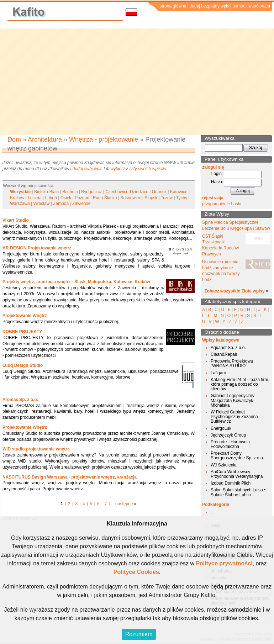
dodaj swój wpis (88, 169)
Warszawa (20, 204)
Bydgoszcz (91, 192)
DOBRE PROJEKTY (22, 332)
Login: (217, 174)
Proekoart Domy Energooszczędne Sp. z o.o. (237, 456)
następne (124, 504)
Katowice (179, 192)
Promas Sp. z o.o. (20, 400)
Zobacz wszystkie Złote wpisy (234, 291)
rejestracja (213, 198)
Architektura (45, 139)
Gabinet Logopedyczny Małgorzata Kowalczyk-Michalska (233, 400)
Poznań (82, 198)
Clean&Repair (224, 354)
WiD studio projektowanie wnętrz (36, 449)
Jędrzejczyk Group (228, 435)
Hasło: (217, 182)
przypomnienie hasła (222, 204)
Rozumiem (139, 634)
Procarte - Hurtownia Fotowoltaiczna (230, 444)
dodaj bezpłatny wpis (209, 6)
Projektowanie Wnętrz (25, 316)
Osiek (66, 198)
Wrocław (42, 204)
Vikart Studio (16, 220)
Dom (14, 139)
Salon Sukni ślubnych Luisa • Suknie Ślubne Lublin (238, 492)
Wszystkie (20, 192)
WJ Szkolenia (224, 465)
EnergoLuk (221, 428)
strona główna (173, 6)
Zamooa (61, 204)
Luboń (51, 198)
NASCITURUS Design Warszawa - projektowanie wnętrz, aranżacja (70, 477)
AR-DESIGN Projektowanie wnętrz (37, 248)
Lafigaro (218, 373)
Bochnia (70, 192)
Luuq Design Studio (23, 365)
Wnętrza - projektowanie (104, 139)
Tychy (182, 198)
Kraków (17, 198)
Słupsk (151, 198)
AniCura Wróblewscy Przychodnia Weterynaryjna (237, 474)
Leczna (35, 198)
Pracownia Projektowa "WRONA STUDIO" (232, 363)
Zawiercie (81, 204)
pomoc (239, 6)
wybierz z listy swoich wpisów (138, 169)
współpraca (259, 6)
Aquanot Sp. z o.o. (228, 348)
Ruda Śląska (105, 198)
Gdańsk (159, 192)
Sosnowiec (131, 198)
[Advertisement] (137, 82)
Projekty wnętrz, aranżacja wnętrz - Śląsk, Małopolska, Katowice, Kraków (76, 282)
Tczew (167, 198)
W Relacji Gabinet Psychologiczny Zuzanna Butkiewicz (234, 417)
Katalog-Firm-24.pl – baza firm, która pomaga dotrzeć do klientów (240, 384)
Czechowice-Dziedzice (127, 192)
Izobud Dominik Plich (231, 483)
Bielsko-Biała (46, 192)
